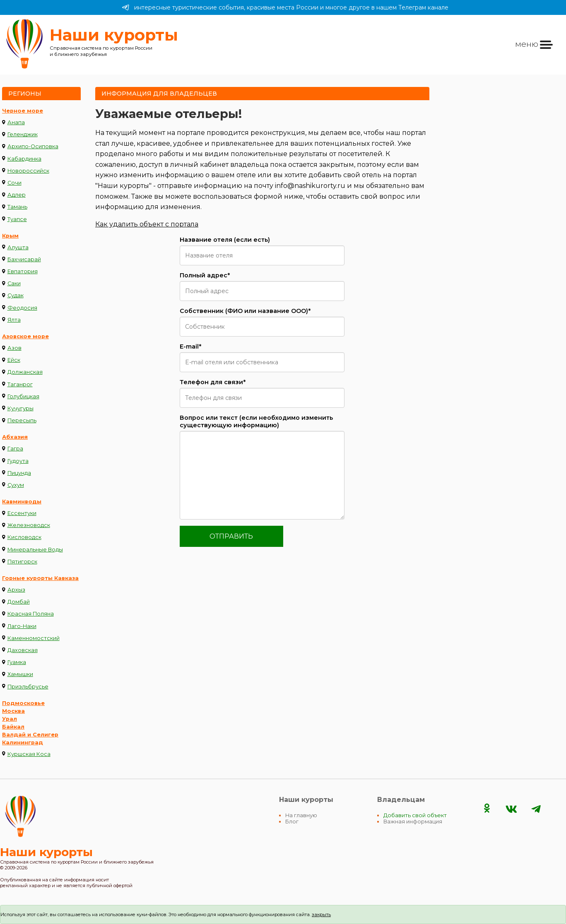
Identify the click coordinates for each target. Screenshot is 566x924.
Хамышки (20, 674)
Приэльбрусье (28, 687)
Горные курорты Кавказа (40, 578)
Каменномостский (34, 638)
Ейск (14, 360)
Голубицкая (23, 396)
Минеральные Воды (35, 550)
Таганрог (20, 384)
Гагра (15, 449)
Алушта (18, 247)
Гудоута (18, 461)
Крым (10, 236)
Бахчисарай (24, 259)
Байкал (13, 727)
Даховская (23, 650)
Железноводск (29, 525)
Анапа (16, 122)
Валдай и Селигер (30, 735)
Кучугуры (20, 408)
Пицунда (19, 473)
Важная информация (413, 822)
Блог (292, 822)
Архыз (16, 590)
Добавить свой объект (415, 815)
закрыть (321, 914)
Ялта (14, 320)
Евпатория (23, 271)
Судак (16, 295)
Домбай (19, 602)
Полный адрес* (205, 275)
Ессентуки (22, 513)
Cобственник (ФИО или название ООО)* (245, 311)
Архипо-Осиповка (33, 146)
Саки (14, 283)
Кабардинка (24, 159)
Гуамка (17, 662)
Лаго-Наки (22, 626)
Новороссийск (28, 171)
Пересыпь (22, 420)
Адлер (17, 195)
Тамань (17, 207)
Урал (10, 719)
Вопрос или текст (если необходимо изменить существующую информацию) (256, 421)
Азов (14, 348)
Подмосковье (23, 703)
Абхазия (15, 437)
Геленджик (23, 134)
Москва (13, 711)
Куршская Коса (29, 754)
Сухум (16, 485)
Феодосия (22, 308)
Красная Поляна (31, 614)
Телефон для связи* (213, 382)
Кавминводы (22, 502)
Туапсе (17, 219)
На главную (301, 815)
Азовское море (25, 336)
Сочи (14, 183)
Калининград (23, 742)
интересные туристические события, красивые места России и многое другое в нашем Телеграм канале (285, 7)
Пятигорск (22, 562)
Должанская (25, 372)
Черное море (23, 111)
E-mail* (190, 346)
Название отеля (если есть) (225, 240)
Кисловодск (24, 537)
